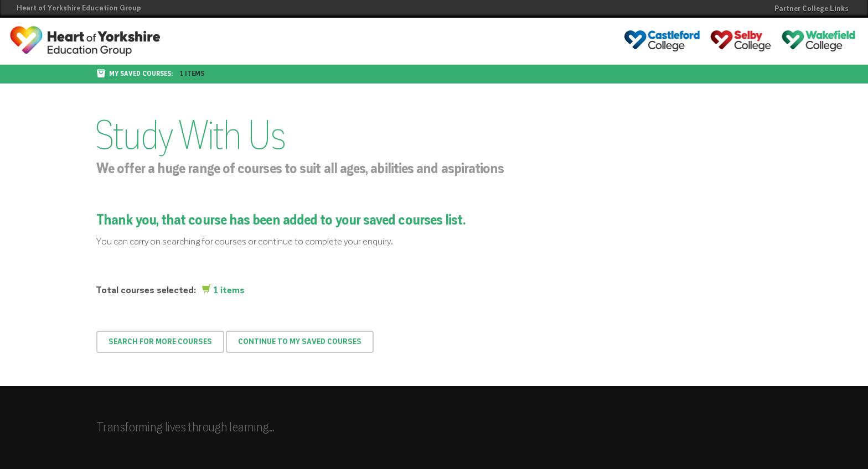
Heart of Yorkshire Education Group (79, 8)
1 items (192, 74)
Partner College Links (812, 9)
